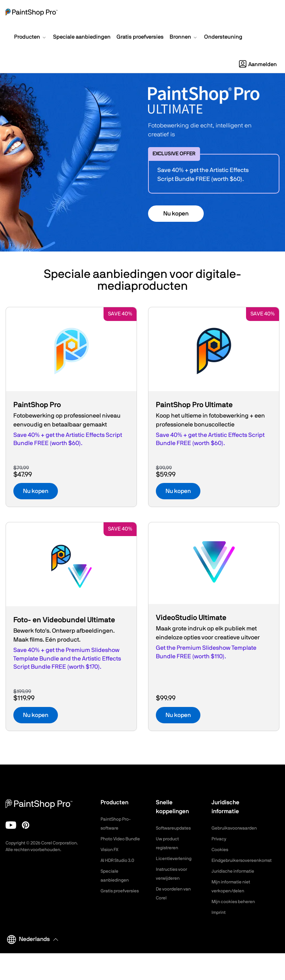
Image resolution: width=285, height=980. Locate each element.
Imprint (220, 939)
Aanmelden (258, 64)
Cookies (221, 850)
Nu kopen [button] (176, 214)
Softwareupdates (176, 828)
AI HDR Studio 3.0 (121, 869)
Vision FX (111, 859)
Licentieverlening (176, 859)
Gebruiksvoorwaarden (237, 828)
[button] (31, 38)
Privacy (220, 839)
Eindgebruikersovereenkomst (246, 860)
